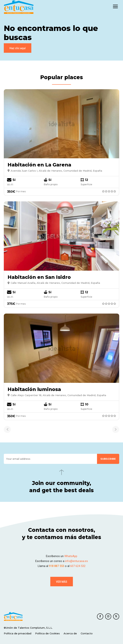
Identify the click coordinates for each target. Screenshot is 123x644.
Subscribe (108, 459)
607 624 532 (78, 566)
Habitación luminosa (34, 389)
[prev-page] (7, 429)
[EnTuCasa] (19, 7)
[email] (50, 459)
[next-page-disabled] (116, 429)
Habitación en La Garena (39, 165)
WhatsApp (71, 556)
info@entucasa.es (76, 561)
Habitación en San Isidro (39, 277)
